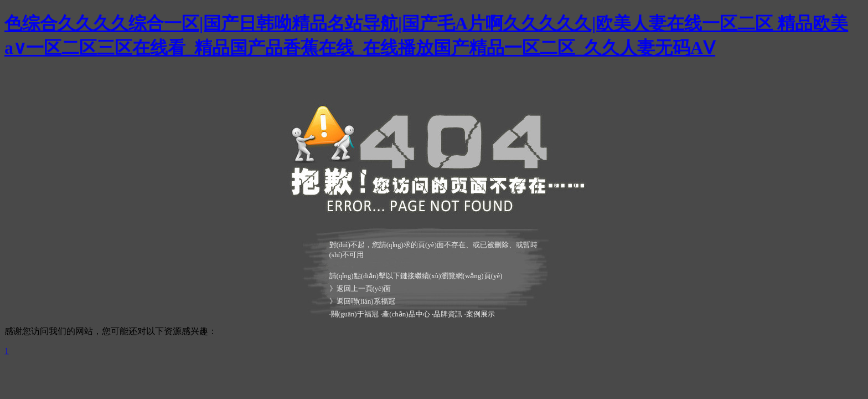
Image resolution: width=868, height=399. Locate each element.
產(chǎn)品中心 (406, 314)
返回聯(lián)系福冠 (366, 301)
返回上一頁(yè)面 (364, 288)
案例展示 (480, 314)
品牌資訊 (448, 314)
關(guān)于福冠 (355, 314)
